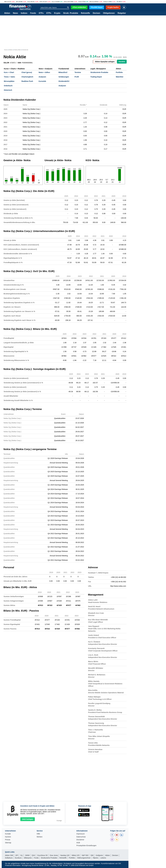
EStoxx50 (67, 2)
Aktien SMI (9, 855)
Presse (8, 840)
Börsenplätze (9, 81)
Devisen (96, 13)
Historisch (8, 90)
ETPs (49, 13)
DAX (41, 2)
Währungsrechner (84, 858)
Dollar (105, 2)
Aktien (7, 13)
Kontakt (8, 834)
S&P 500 (85, 855)
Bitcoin (92, 2)
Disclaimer (80, 840)
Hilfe (38, 834)
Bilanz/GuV (63, 72)
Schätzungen (64, 77)
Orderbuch (8, 86)
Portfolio (119, 72)
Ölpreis (95, 858)
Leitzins (103, 858)
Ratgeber (122, 13)
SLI (22, 855)
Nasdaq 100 (65, 855)
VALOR (6, 63)
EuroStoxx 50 (42, 855)
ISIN (19, 63)
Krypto (57, 13)
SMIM (27, 855)
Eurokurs (18, 858)
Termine (78, 72)
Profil (77, 77)
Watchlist (120, 77)
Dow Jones (54, 855)
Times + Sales (10, 77)
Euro (53, 2)
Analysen (42, 77)
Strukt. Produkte (71, 13)
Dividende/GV (64, 81)
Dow (29, 2)
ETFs (41, 13)
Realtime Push (27, 81)
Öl (117, 2)
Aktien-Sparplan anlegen (105, 62)
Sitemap (8, 843)
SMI (5, 2)
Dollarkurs (9, 858)
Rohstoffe (85, 13)
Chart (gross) (27, 72)
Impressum (81, 834)
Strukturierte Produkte (99, 72)
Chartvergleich (27, 77)
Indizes (24, 13)
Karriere (8, 837)
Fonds (33, 13)
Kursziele (42, 81)
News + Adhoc (44, 72)
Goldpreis (99, 855)
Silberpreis (28, 858)
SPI (17, 2)
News (15, 13)
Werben (40, 837)
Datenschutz (81, 837)
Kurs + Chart (9, 72)
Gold (80, 2)
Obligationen (109, 13)
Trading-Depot (96, 77)
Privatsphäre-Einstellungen (86, 846)
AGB (78, 843)
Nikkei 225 (76, 855)
